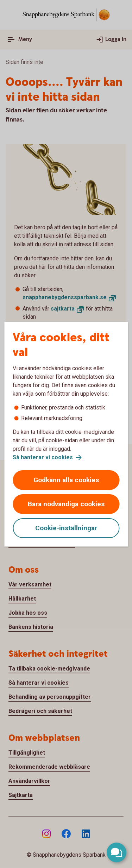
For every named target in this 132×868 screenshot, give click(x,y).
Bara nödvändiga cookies (66, 504)
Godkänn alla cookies (66, 480)
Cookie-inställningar (66, 528)
